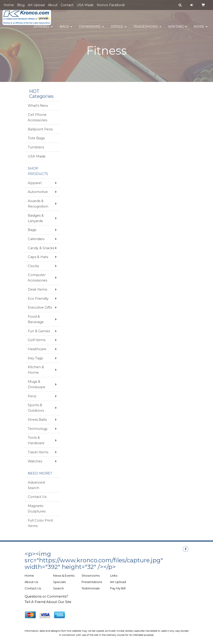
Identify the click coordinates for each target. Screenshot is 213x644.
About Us (31, 582)
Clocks (33, 266)
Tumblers (36, 147)
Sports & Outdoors (36, 408)
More (201, 30)
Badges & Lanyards (36, 218)
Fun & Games (39, 331)
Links (114, 576)
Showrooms (91, 576)
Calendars (36, 239)
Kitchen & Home (36, 370)
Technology (38, 429)
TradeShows (147, 30)
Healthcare (37, 349)
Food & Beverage (36, 319)
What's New (38, 106)
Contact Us (37, 497)
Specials (59, 582)
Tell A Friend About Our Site (48, 602)
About (53, 5)
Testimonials (91, 588)
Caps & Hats (38, 257)
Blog (21, 5)
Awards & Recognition (38, 204)
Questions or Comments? (46, 596)
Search (58, 588)
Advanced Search (36, 485)
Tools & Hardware (36, 440)
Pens (32, 396)
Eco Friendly (38, 299)
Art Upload (36, 5)
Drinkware (91, 30)
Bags (66, 30)
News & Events (64, 576)
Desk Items (37, 289)
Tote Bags (36, 138)
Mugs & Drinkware (37, 384)
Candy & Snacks (41, 248)
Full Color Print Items (40, 523)
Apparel (43, 30)
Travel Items (38, 452)
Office (119, 30)
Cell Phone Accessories (37, 117)
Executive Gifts (40, 307)
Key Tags (35, 358)
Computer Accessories (37, 278)
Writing (177, 30)
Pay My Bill (118, 588)
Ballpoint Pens (40, 129)
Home (9, 5)
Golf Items (37, 340)
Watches (35, 461)
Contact (67, 5)
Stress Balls (37, 420)
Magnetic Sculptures (37, 509)
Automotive (38, 192)
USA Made (85, 5)
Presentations (92, 582)
